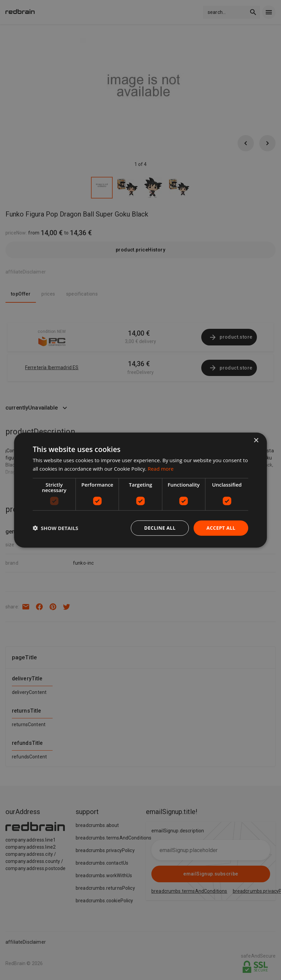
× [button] (256, 441)
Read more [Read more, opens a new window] (161, 469)
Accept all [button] (221, 528)
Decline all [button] (160, 528)
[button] (55, 528)
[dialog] (140, 490)
